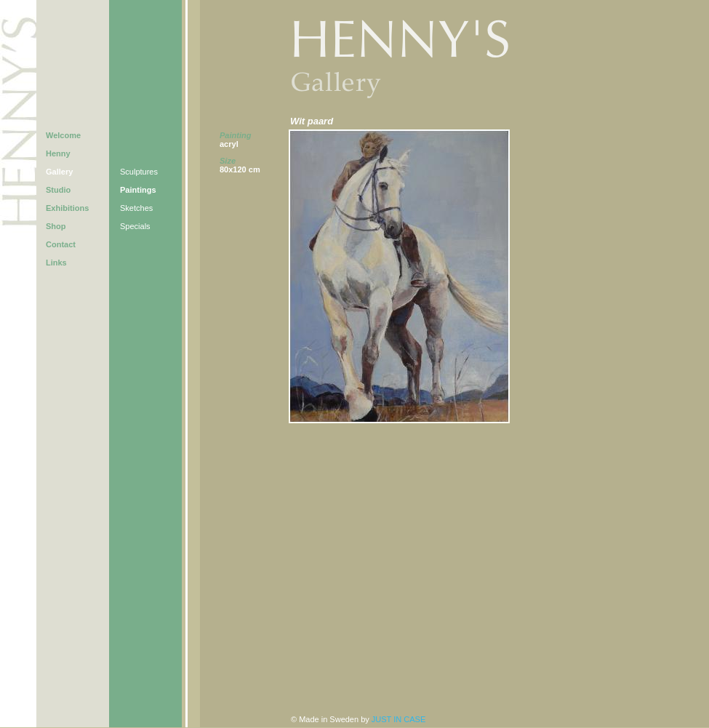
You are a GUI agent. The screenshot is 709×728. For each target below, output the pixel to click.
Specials (135, 226)
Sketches (136, 208)
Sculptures (139, 172)
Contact (61, 244)
